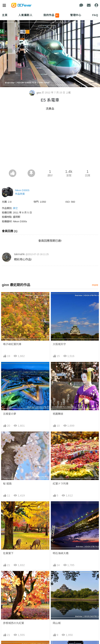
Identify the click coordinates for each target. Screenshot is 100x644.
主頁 (5, 15)
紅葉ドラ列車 (61, 484)
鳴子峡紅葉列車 (12, 344)
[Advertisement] (50, 141)
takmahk (19, 254)
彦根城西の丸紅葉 (14, 623)
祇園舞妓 (58, 414)
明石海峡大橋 (61, 553)
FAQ (95, 15)
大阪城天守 (59, 344)
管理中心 (76, 15)
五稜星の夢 (10, 414)
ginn (36, 93)
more (95, 285)
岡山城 (57, 623)
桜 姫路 (7, 484)
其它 (15, 208)
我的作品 (51, 15)
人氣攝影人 (25, 15)
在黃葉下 (8, 553)
